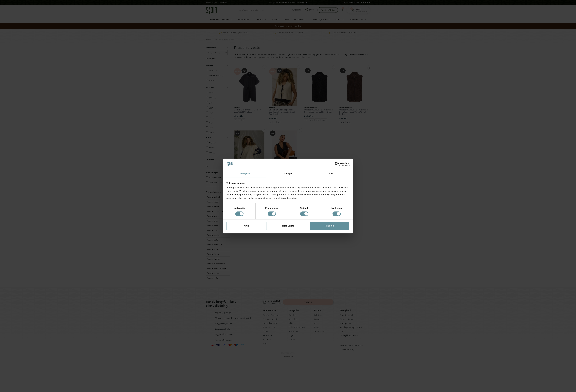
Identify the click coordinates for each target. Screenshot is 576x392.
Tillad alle (329, 226)
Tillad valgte (288, 226)
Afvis (247, 226)
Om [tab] (331, 174)
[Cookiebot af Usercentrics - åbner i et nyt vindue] (337, 164)
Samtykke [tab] (245, 174)
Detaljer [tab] (288, 174)
